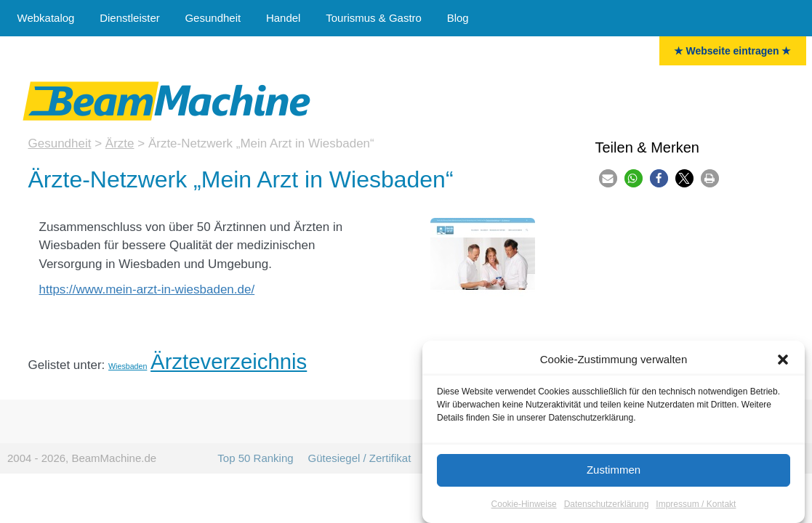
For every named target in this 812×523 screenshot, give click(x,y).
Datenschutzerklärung (607, 504)
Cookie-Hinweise (524, 504)
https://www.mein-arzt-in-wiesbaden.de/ (147, 289)
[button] (783, 360)
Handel (284, 18)
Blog (458, 18)
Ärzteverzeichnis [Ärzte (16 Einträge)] (229, 361)
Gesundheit (213, 18)
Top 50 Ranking (255, 458)
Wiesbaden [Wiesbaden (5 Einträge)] (128, 366)
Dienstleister (130, 18)
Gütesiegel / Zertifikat (360, 458)
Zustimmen (614, 470)
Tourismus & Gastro (374, 18)
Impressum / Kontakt (696, 504)
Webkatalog (46, 18)
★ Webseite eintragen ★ (733, 51)
